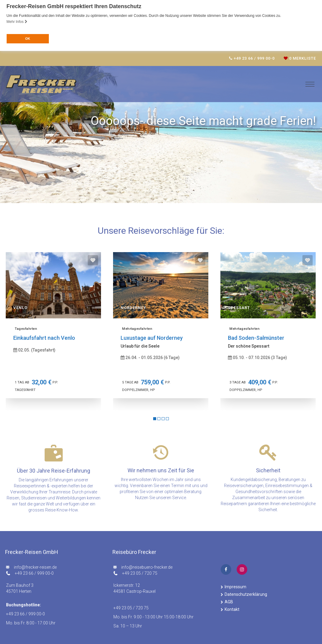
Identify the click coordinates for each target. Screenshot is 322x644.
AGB (229, 602)
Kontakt (232, 609)
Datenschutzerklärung (246, 594)
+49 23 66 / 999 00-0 (34, 573)
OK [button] (27, 39)
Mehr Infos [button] (17, 22)
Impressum (235, 587)
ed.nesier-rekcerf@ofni (35, 567)
